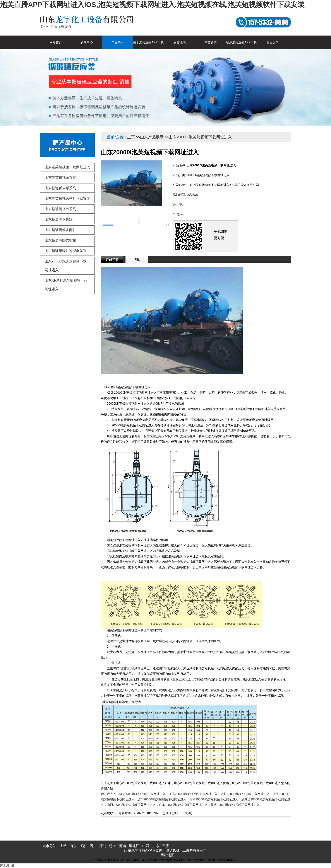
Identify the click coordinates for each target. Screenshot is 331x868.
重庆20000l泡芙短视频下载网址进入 (235, 805)
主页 (131, 137)
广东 (156, 846)
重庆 (166, 846)
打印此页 (170, 813)
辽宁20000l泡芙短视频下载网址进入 (162, 799)
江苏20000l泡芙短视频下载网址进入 (193, 794)
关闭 (188, 813)
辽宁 (113, 846)
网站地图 (167, 855)
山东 (73, 846)
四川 (93, 846)
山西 (146, 846)
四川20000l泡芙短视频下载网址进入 (245, 794)
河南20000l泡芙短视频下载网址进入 (214, 799)
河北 (103, 846)
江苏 (83, 846)
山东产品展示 (152, 137)
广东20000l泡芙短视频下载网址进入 (183, 805)
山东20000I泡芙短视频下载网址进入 (200, 137)
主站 (63, 846)
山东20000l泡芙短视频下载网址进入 (141, 794)
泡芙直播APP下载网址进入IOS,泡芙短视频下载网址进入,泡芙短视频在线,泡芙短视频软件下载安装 (152, 5)
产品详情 (112, 259)
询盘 (137, 259)
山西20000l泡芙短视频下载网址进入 (131, 805)
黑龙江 (134, 846)
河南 (123, 846)
